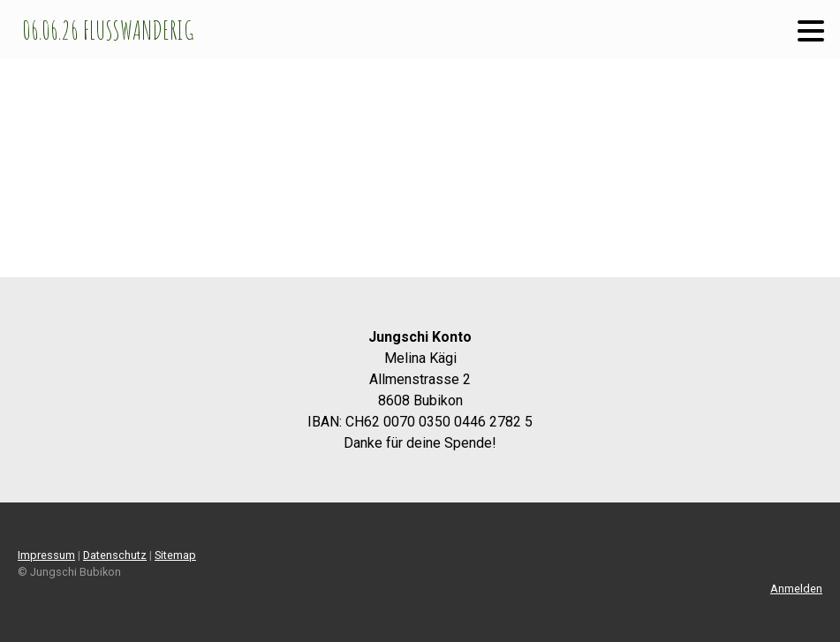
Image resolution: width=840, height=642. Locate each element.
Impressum (46, 555)
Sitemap (175, 555)
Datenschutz (115, 555)
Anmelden (796, 589)
